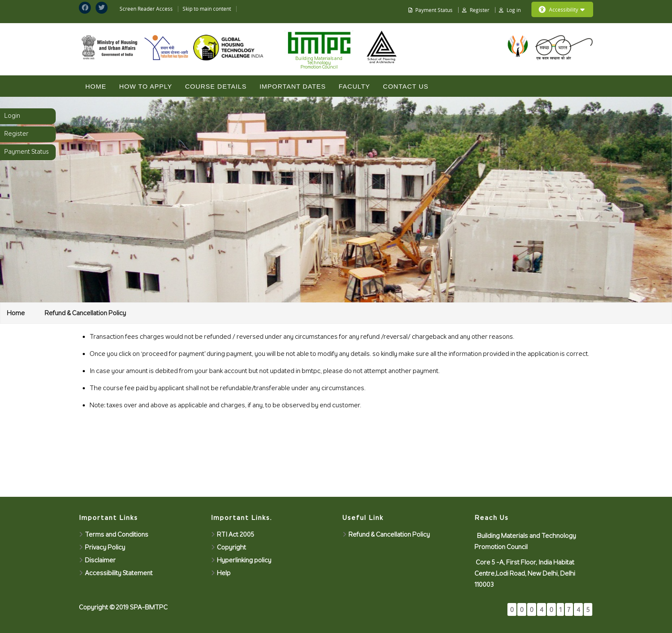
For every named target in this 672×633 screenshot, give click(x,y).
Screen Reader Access (146, 9)
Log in (514, 10)
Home (96, 86)
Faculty (354, 86)
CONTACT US (406, 86)
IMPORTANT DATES (292, 86)
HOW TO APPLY (146, 86)
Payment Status (27, 152)
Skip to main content (207, 9)
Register (16, 134)
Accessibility (562, 9)
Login (12, 116)
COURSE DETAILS (216, 86)
